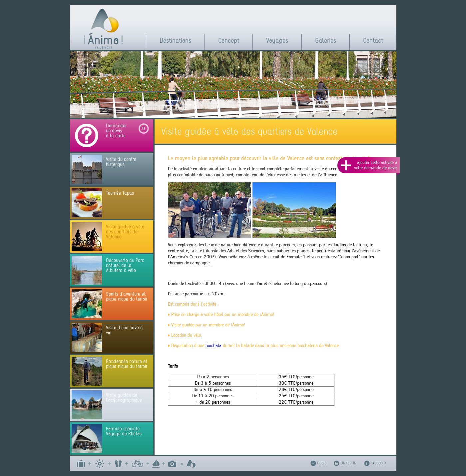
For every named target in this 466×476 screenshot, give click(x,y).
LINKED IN (348, 463)
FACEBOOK (379, 463)
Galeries (326, 40)
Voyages (277, 40)
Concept (229, 40)
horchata (214, 345)
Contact (373, 40)
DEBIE (322, 463)
